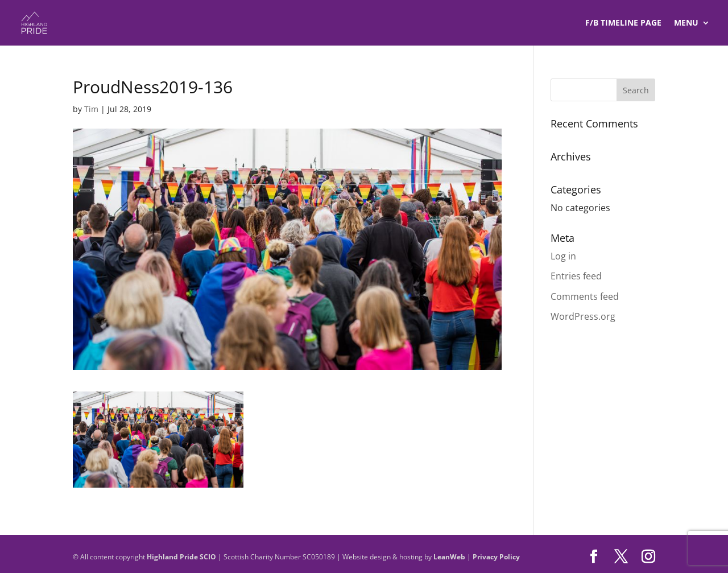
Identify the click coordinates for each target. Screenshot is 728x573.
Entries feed (576, 276)
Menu (686, 23)
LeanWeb (449, 557)
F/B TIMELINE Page (623, 23)
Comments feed (585, 296)
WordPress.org (583, 316)
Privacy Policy (496, 557)
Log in (563, 256)
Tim (91, 109)
